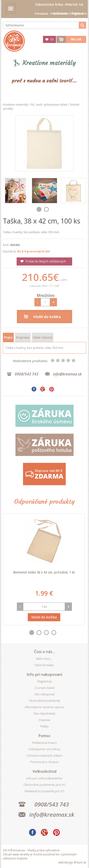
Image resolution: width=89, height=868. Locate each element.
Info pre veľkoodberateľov (44, 778)
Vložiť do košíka (47, 317)
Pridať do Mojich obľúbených (46, 261)
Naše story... (44, 659)
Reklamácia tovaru (44, 743)
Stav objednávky (44, 714)
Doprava (23, 337)
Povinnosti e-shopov (44, 762)
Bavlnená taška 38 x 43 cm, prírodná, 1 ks (44, 572)
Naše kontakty (44, 665)
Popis (8, 337)
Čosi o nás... (44, 652)
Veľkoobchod (44, 771)
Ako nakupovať (44, 694)
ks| (76, 39)
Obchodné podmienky (44, 701)
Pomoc (44, 736)
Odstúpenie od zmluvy (44, 749)
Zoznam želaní (44, 688)
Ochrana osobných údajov (44, 756)
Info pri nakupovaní (44, 674)
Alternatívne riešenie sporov (44, 707)
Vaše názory (43, 337)
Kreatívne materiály (49, 63)
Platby (44, 726)
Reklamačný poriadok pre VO (44, 791)
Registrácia (79, 13)
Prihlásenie (61, 13)
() (52, 39)
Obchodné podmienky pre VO (44, 785)
